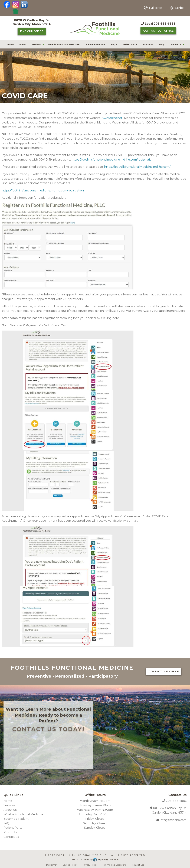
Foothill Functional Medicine (82, 855)
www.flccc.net (112, 118)
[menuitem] (11, 45)
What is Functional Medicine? (64, 44)
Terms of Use (138, 865)
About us (10, 810)
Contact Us (176, 44)
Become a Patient (95, 44)
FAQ (6, 823)
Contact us (11, 837)
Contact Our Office (158, 31)
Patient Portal (130, 44)
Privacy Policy (90, 865)
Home (11, 44)
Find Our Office (32, 31)
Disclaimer (52, 865)
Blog (161, 44)
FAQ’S (114, 44)
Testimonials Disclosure (114, 865)
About (23, 44)
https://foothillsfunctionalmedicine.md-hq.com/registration (112, 160)
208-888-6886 (176, 801)
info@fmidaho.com (173, 820)
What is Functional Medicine (23, 814)
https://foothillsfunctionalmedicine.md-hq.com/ (137, 167)
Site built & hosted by (95, 859)
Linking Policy (70, 865)
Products (148, 44)
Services (36, 44)
